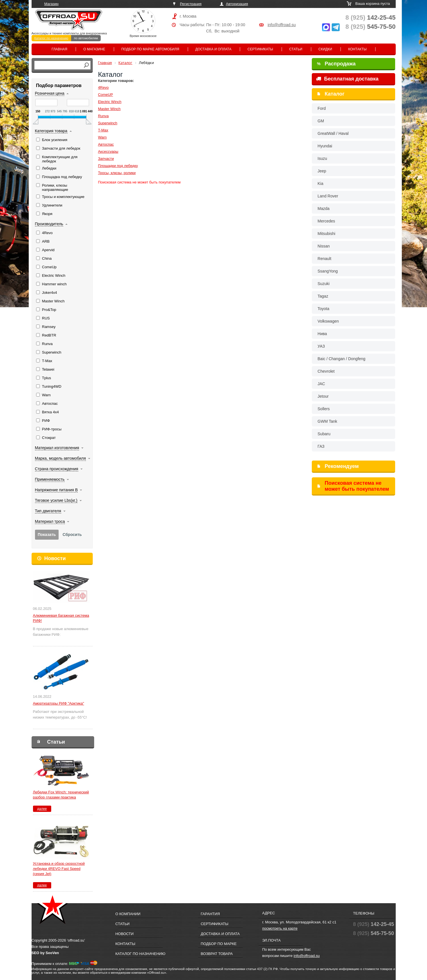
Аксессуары (108, 151)
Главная (59, 49)
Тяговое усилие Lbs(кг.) (56, 500)
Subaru (324, 434)
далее (42, 809)
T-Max (103, 130)
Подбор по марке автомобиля (150, 49)
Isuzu (322, 158)
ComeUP (105, 95)
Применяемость (50, 479)
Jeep (322, 171)
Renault (324, 259)
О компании (128, 914)
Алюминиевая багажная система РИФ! (61, 618)
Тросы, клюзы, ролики (117, 173)
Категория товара (51, 131)
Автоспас (106, 144)
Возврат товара (217, 954)
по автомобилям (86, 38)
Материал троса (50, 521)
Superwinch (108, 123)
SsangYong (328, 271)
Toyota (323, 309)
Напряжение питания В (56, 490)
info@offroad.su (282, 25)
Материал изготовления (57, 448)
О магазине (94, 49)
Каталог (335, 94)
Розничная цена (50, 93)
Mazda (323, 209)
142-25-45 (370, 17)
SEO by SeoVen (45, 953)
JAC (321, 384)
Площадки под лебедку (118, 166)
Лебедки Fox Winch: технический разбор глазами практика (61, 795)
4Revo (103, 87)
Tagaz (323, 296)
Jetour (323, 396)
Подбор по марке (218, 944)
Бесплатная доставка (347, 79)
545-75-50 (370, 27)
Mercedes (326, 221)
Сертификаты (260, 49)
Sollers (324, 409)
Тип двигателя (48, 511)
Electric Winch (110, 102)
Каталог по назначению (51, 38)
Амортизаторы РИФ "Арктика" (59, 703)
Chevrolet (326, 371)
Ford (322, 108)
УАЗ (321, 346)
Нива (322, 334)
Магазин (51, 4)
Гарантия (210, 914)
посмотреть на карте (280, 928)
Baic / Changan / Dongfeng (341, 359)
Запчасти (106, 159)
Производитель (49, 224)
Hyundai (325, 146)
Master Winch (109, 109)
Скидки (325, 49)
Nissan (324, 246)
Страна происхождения (57, 469)
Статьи (296, 49)
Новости (55, 558)
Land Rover (328, 196)
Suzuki (323, 284)
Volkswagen (328, 321)
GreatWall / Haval (333, 133)
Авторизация (237, 4)
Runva (103, 116)
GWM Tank (327, 421)
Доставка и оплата (213, 49)
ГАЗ (321, 446)
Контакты (357, 49)
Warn (102, 137)
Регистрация (191, 4)
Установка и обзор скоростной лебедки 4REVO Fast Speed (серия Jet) (59, 869)
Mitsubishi (326, 234)
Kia (320, 183)
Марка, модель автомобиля (60, 458)
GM (321, 121)
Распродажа (336, 64)
